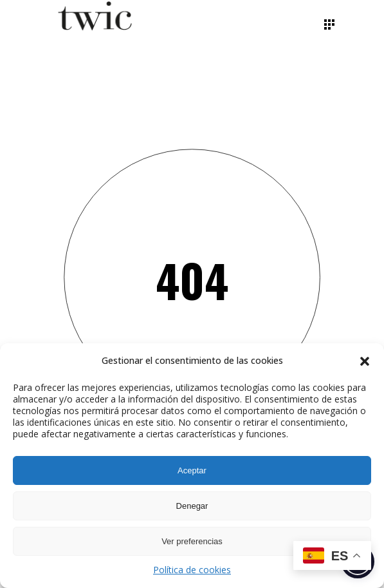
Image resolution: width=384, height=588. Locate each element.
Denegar (192, 506)
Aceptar (192, 470)
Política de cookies (192, 570)
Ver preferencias (192, 541)
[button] (365, 361)
